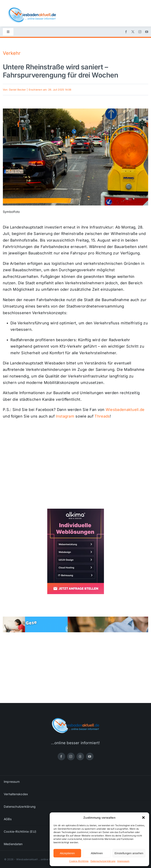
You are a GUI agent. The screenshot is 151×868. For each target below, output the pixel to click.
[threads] (80, 756)
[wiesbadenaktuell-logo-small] (32, 9)
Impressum (123, 861)
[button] (143, 818)
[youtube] (147, 32)
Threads (102, 416)
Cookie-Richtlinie (79, 861)
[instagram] (140, 32)
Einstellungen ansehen (129, 853)
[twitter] (133, 32)
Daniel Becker (17, 90)
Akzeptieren (67, 853)
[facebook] (126, 32)
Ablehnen (97, 853)
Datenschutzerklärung (103, 861)
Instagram (65, 416)
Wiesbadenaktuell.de (125, 410)
